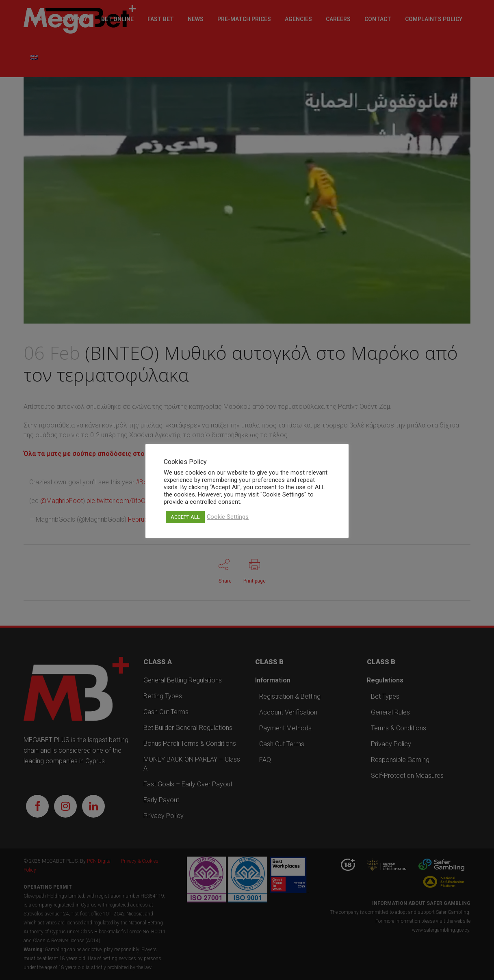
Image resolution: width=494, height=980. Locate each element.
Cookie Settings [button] (228, 517)
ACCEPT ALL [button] (185, 517)
